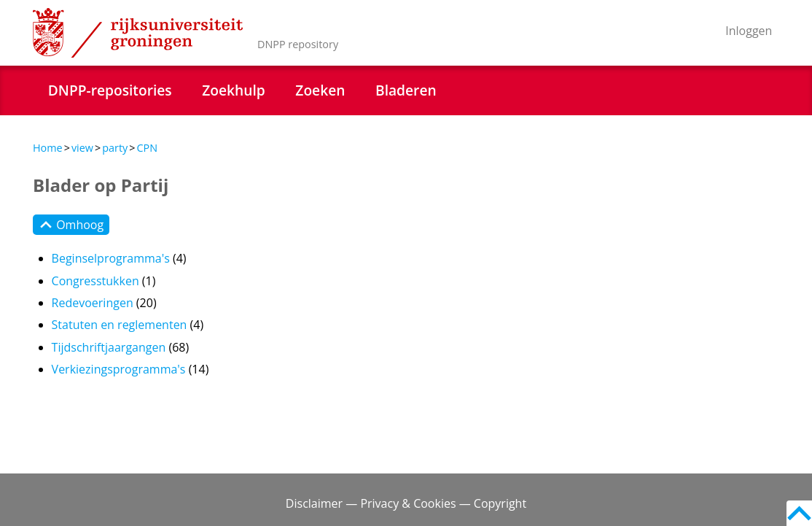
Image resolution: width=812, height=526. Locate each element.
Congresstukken (95, 281)
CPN (147, 148)
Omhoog (71, 225)
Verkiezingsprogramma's (119, 369)
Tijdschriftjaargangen (109, 347)
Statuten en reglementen (120, 325)
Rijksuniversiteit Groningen (138, 33)
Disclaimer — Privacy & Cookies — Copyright (406, 503)
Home (48, 148)
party (115, 148)
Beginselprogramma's (111, 258)
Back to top (799, 513)
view (82, 148)
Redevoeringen (93, 303)
